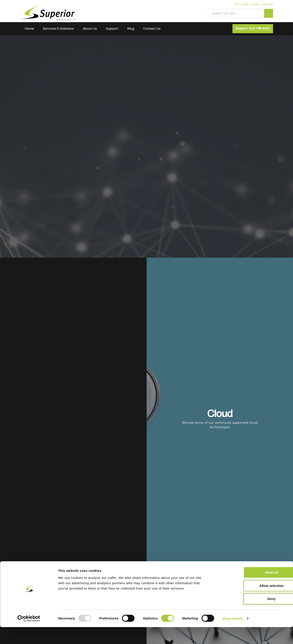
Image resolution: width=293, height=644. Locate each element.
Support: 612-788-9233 (253, 28)
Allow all (245, 589)
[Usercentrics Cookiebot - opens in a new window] (29, 635)
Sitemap (268, 4)
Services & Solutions (58, 29)
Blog (131, 29)
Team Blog (241, 4)
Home (29, 29)
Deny (245, 616)
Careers (255, 4)
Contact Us (152, 29)
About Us (90, 29)
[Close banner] (286, 585)
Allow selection (245, 602)
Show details (233, 635)
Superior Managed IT (48, 13)
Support (112, 29)
